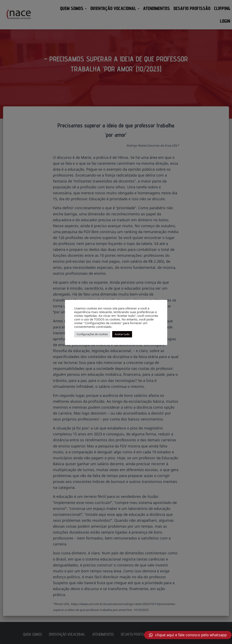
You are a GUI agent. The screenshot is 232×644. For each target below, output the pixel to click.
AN (2, 642)
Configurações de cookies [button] (92, 334)
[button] (188, 635)
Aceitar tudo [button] (122, 334)
